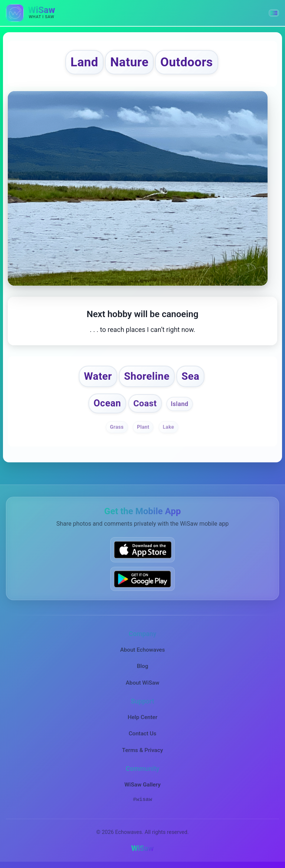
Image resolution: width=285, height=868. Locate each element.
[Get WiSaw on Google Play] (142, 579)
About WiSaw (142, 683)
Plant (143, 428)
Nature (129, 62)
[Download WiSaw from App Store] (142, 550)
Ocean (107, 404)
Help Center (142, 718)
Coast (145, 404)
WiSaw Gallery (142, 785)
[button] (274, 13)
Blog (143, 667)
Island (180, 405)
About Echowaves (143, 651)
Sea (191, 376)
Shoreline (147, 376)
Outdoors (187, 62)
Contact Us (143, 734)
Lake (168, 428)
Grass (117, 428)
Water (98, 376)
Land (84, 62)
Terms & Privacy (142, 751)
